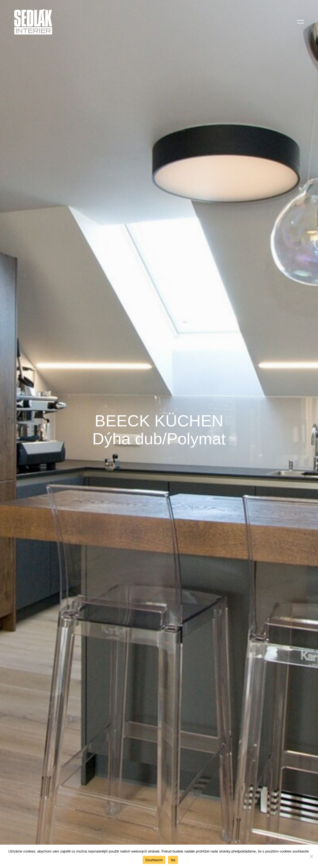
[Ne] (311, 856)
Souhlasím (154, 860)
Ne (173, 860)
